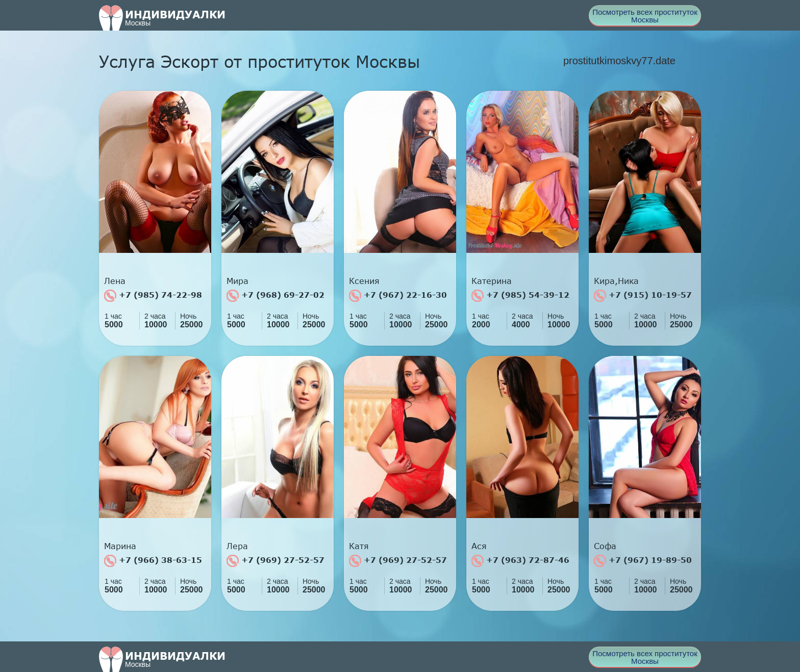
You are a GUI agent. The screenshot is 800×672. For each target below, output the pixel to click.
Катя (359, 546)
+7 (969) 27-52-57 (276, 561)
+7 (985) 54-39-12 (520, 296)
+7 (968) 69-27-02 (276, 296)
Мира (237, 281)
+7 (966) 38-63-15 (153, 561)
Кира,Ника (616, 281)
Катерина (492, 281)
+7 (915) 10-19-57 (643, 296)
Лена (115, 281)
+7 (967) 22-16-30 (398, 296)
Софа (605, 546)
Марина (120, 546)
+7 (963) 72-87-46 (520, 561)
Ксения (364, 281)
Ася (479, 546)
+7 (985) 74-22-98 (153, 296)
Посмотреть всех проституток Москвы (645, 16)
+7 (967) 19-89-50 (643, 561)
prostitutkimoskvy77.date (619, 61)
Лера (237, 546)
